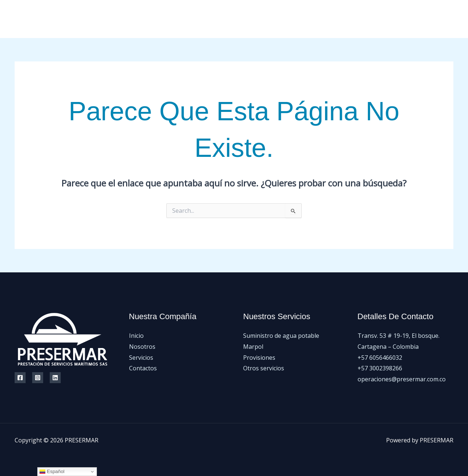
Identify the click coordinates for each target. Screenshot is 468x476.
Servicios (350, 19)
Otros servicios (264, 368)
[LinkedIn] (451, 19)
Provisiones (259, 358)
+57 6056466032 (380, 358)
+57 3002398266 (380, 368)
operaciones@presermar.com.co (402, 379)
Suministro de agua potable (281, 336)
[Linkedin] (55, 378)
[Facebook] (418, 19)
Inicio (281, 19)
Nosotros (313, 19)
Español (52, 472)
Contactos (388, 19)
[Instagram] (434, 19)
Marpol (253, 347)
